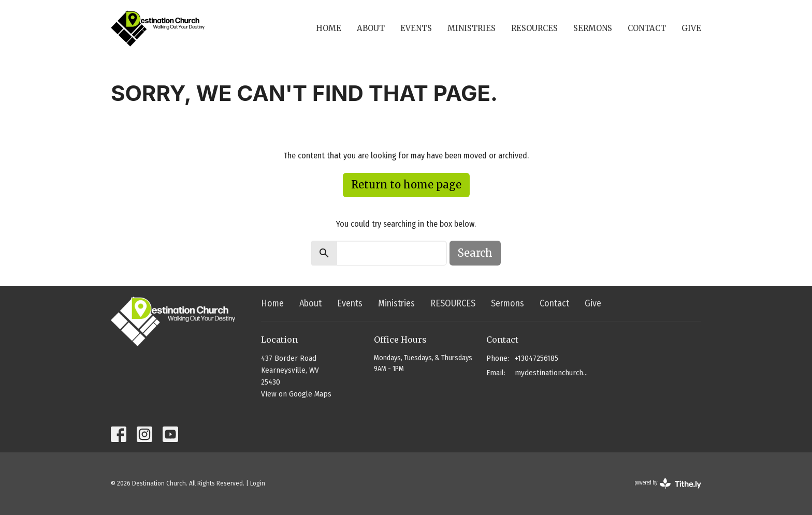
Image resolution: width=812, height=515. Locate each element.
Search (475, 253)
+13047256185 (536, 358)
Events (416, 28)
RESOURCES (534, 28)
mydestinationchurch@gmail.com (552, 373)
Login (258, 483)
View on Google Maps (296, 394)
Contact (647, 28)
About (371, 28)
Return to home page (406, 185)
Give (691, 28)
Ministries (472, 28)
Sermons (593, 28)
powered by (668, 484)
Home (329, 28)
